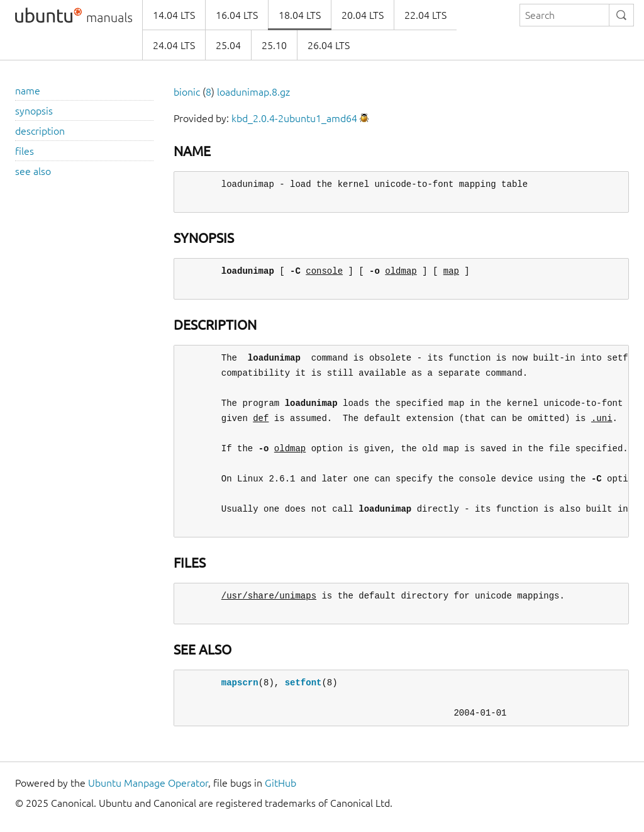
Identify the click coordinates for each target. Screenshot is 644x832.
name (28, 91)
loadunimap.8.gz (253, 92)
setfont (303, 683)
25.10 (274, 45)
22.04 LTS (425, 15)
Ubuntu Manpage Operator (148, 783)
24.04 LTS (174, 45)
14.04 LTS (174, 15)
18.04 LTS (300, 15)
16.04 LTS (237, 15)
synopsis (34, 111)
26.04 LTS (329, 45)
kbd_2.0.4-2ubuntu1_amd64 (294, 118)
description (40, 131)
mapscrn (240, 683)
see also (33, 171)
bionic (187, 92)
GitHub (280, 783)
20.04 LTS (363, 15)
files (25, 151)
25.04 (228, 45)
